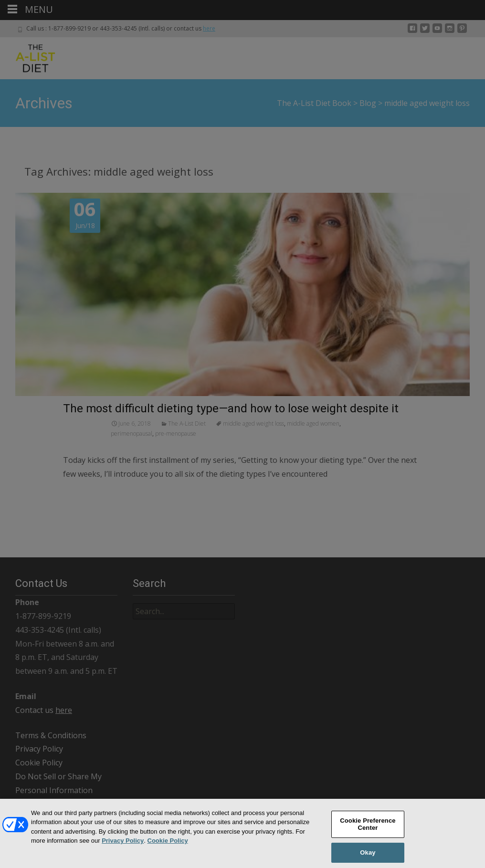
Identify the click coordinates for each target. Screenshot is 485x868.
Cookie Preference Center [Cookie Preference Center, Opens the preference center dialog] (368, 829)
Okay (368, 857)
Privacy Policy (123, 845)
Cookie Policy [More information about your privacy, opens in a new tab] (168, 845)
